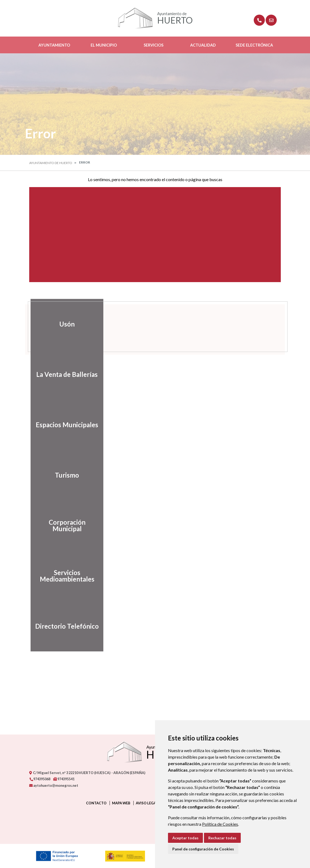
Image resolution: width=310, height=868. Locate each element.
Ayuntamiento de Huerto (51, 163)
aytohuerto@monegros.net (54, 785)
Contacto (96, 803)
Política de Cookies (220, 824)
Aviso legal (147, 803)
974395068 (40, 779)
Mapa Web (121, 803)
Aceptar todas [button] (185, 838)
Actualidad (203, 45)
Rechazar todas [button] (222, 838)
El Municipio (104, 45)
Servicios (154, 45)
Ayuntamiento (54, 45)
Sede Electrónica (254, 45)
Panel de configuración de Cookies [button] (203, 849)
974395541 (64, 779)
